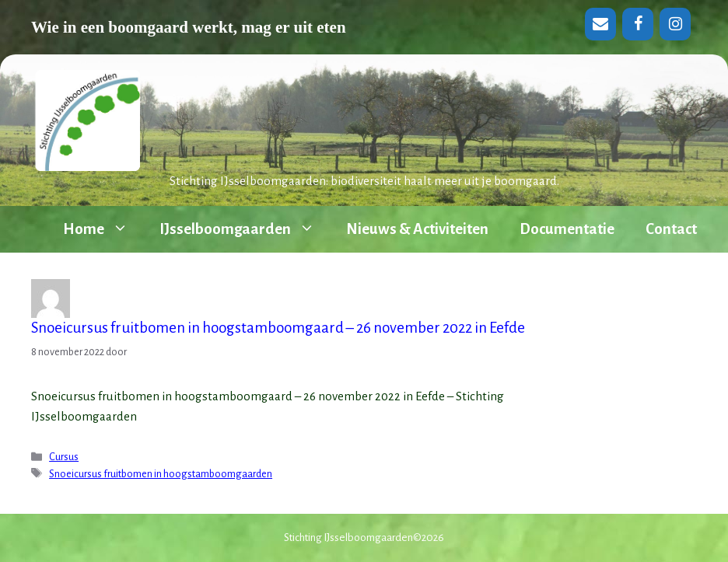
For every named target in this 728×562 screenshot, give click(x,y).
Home (103, 229)
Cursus (64, 457)
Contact (671, 229)
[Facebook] (638, 24)
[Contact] (600, 24)
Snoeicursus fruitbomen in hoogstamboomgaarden (161, 474)
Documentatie (567, 229)
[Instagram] (675, 24)
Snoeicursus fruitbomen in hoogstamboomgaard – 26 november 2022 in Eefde (278, 328)
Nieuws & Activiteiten (417, 229)
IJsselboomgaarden (245, 229)
